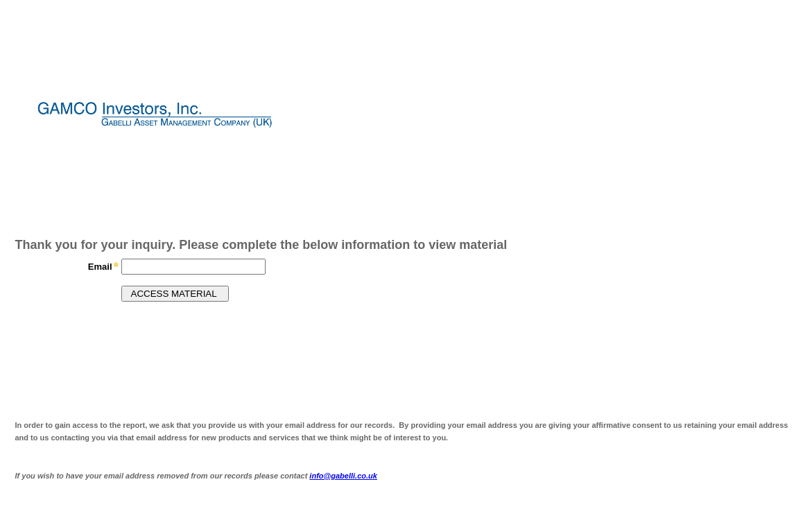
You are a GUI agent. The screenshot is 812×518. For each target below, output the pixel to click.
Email (100, 267)
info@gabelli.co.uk (343, 476)
